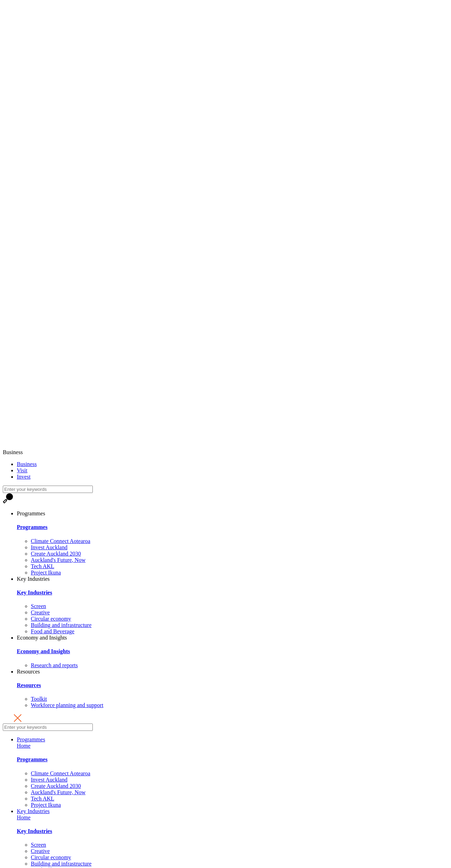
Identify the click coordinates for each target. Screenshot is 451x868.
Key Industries (33, 579)
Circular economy (51, 619)
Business (13, 452)
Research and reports (54, 665)
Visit (22, 470)
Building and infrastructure (61, 625)
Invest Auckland (49, 547)
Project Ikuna (46, 573)
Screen (39, 606)
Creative (40, 612)
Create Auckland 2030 (56, 554)
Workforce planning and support (67, 705)
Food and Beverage (53, 631)
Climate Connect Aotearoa (61, 541)
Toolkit (39, 699)
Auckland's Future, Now (58, 560)
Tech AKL (43, 566)
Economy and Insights (42, 638)
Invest (24, 477)
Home (24, 746)
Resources (28, 672)
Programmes (31, 513)
